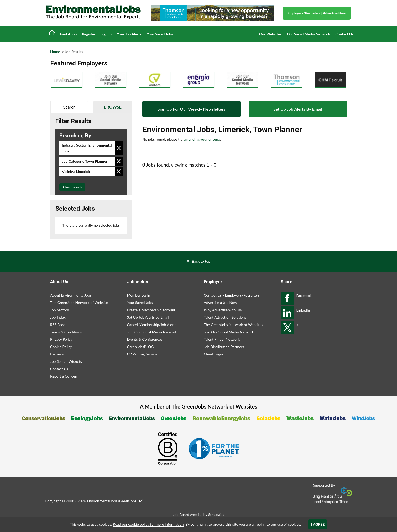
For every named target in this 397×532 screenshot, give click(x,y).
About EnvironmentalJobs (71, 295)
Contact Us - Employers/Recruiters (232, 295)
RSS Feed (58, 325)
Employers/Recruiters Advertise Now (317, 13)
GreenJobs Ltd (131, 501)
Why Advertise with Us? (223, 310)
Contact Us (344, 34)
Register (89, 34)
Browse (113, 107)
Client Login (213, 354)
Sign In (106, 34)
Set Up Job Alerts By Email (298, 109)
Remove (119, 148)
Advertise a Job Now (220, 303)
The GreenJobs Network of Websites (80, 303)
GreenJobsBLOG (140, 347)
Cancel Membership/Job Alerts (152, 325)
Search (69, 107)
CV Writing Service (142, 354)
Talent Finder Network (222, 339)
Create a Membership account (151, 310)
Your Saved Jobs (160, 34)
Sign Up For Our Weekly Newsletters (191, 109)
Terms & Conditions (66, 332)
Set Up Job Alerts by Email (148, 317)
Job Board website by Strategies (198, 515)
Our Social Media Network (308, 34)
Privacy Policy (61, 339)
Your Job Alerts (129, 34)
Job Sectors (59, 310)
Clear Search (72, 187)
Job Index (58, 317)
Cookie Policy (61, 347)
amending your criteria (202, 139)
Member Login (139, 295)
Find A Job (68, 34)
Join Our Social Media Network (152, 332)
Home (52, 33)
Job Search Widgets (66, 361)
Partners (57, 354)
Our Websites (270, 34)
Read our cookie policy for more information (148, 524)
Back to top (201, 261)
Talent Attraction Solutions (225, 317)
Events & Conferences (145, 339)
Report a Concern (64, 376)
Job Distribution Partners (224, 347)
